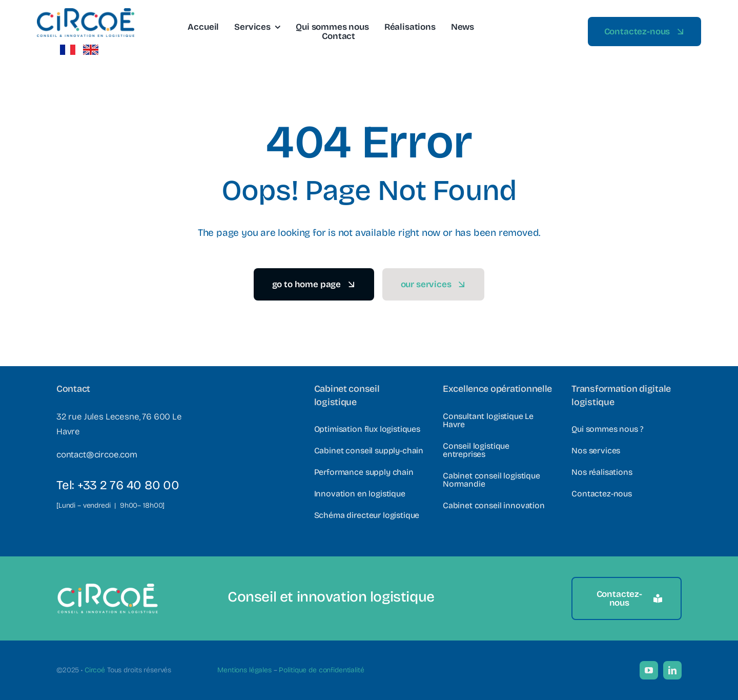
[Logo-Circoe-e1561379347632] (86, 13)
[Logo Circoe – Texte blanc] (108, 587)
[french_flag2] (68, 49)
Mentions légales (244, 670)
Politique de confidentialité (321, 670)
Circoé (95, 670)
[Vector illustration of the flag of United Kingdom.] (91, 49)
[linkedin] (672, 670)
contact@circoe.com (97, 455)
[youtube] (649, 670)
